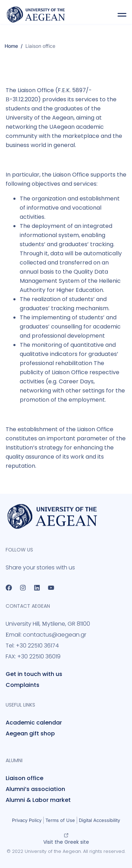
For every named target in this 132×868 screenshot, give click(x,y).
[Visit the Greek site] (66, 835)
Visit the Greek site (66, 842)
